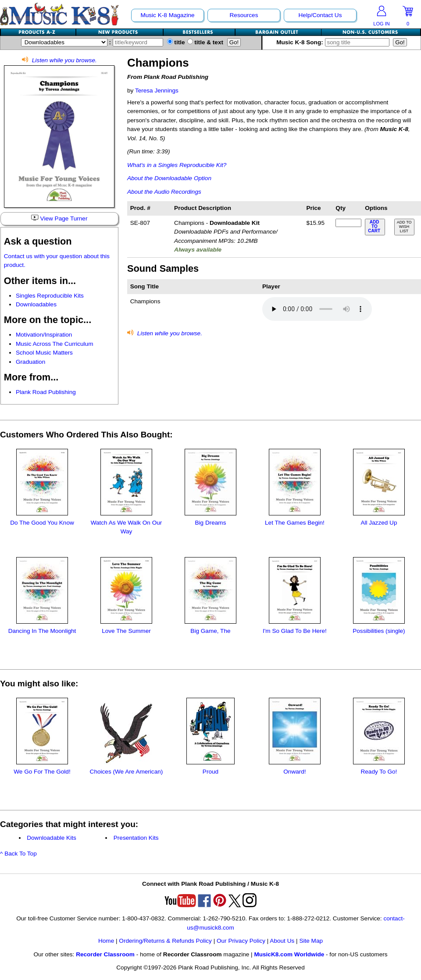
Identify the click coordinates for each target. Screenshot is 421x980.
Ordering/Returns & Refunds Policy (165, 941)
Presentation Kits (136, 838)
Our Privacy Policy (241, 941)
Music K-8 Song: (335, 42)
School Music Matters (44, 353)
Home (106, 941)
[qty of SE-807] (348, 223)
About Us (282, 941)
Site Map (311, 941)
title (176, 42)
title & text (205, 42)
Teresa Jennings (157, 91)
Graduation (30, 362)
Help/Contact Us (320, 15)
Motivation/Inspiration (44, 335)
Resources (244, 15)
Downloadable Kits (52, 838)
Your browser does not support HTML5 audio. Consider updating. (317, 309)
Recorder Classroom (105, 954)
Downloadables (36, 304)
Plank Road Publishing (46, 392)
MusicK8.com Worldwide (289, 954)
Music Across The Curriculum (55, 344)
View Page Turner (59, 218)
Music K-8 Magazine (167, 15)
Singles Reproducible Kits (50, 296)
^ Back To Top (18, 854)
